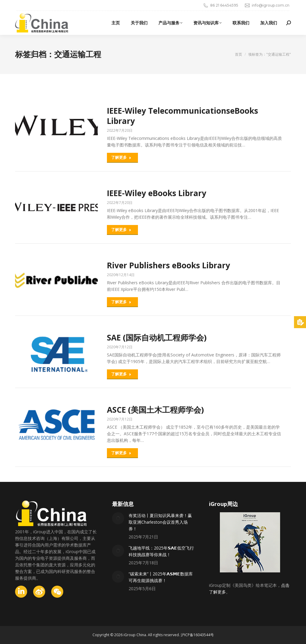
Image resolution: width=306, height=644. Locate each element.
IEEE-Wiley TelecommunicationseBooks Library (183, 116)
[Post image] (118, 518)
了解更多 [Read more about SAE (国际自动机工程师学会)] (121, 374)
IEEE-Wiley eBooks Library (157, 193)
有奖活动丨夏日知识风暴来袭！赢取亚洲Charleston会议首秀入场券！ (160, 522)
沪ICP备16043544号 (197, 635)
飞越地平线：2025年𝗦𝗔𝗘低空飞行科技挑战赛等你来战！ (161, 551)
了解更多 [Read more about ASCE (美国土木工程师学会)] (121, 453)
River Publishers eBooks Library (169, 265)
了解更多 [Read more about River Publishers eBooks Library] (121, 302)
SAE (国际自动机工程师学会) (157, 337)
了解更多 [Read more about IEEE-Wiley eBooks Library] (121, 230)
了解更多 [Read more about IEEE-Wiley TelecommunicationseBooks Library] (121, 157)
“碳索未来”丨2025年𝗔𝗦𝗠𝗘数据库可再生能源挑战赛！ (161, 577)
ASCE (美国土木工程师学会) (155, 410)
